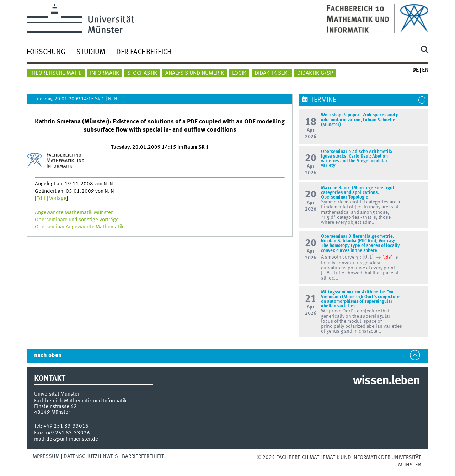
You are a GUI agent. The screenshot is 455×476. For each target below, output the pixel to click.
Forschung (46, 52)
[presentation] (374, 257)
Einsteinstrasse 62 (55, 407)
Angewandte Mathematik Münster (74, 213)
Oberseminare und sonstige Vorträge (77, 220)
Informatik (105, 73)
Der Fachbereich (144, 52)
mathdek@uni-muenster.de (66, 439)
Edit (41, 199)
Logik (239, 73)
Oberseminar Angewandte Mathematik (79, 227)
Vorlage (58, 199)
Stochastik (142, 73)
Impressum (45, 456)
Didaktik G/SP (315, 73)
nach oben (48, 356)
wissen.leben (386, 381)
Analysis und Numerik (195, 73)
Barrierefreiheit (143, 456)
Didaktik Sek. (272, 73)
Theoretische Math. (56, 73)
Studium (91, 52)
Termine (323, 100)
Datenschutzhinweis (91, 456)
